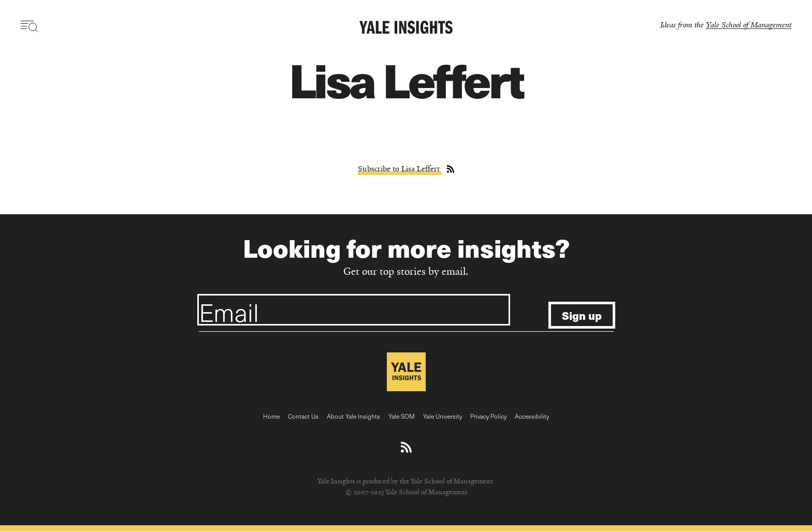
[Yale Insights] (406, 28)
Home (271, 416)
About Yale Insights (353, 416)
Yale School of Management (749, 25)
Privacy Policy (488, 416)
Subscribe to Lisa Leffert (400, 169)
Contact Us (303, 416)
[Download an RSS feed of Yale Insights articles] (406, 448)
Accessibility (532, 416)
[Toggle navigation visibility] (30, 26)
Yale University (443, 416)
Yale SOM (402, 416)
